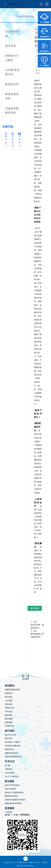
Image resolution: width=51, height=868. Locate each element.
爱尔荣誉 (9, 697)
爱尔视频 (9, 719)
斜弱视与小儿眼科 (12, 742)
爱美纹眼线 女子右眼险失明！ (38, 635)
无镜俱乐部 (10, 708)
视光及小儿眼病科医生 (14, 793)
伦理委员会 (10, 726)
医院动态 (9, 704)
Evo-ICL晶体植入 (12, 776)
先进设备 (9, 715)
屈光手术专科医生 (12, 785)
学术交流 (9, 711)
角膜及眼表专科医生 (13, 803)
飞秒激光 (9, 769)
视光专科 (11, 46)
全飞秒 (8, 766)
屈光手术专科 (10, 735)
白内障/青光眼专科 (13, 746)
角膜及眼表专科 (11, 753)
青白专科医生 (10, 789)
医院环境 (9, 693)
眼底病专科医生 (11, 796)
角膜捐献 (9, 722)
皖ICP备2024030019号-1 (26, 866)
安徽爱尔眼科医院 (12, 690)
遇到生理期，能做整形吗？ (37, 626)
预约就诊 (35, 608)
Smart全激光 (10, 773)
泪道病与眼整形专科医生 (15, 800)
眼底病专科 (12, 84)
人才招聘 (9, 701)
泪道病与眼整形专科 (13, 757)
